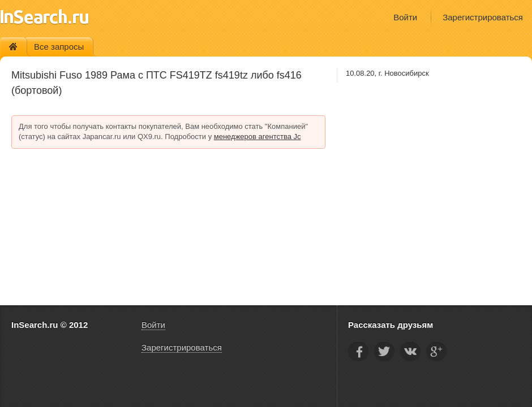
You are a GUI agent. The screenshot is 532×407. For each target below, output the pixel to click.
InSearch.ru (44, 17)
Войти (405, 17)
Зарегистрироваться (483, 17)
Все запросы (59, 47)
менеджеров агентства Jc (258, 137)
